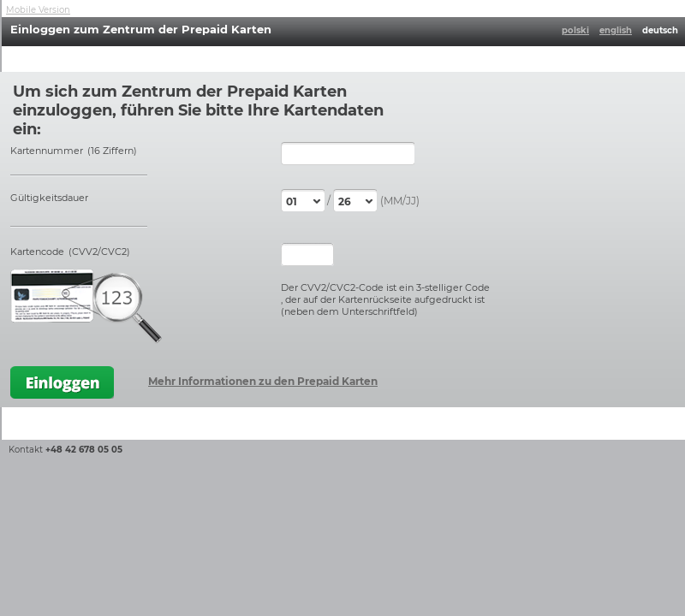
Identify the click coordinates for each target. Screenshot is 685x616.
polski (575, 30)
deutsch (660, 30)
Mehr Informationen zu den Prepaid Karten (263, 381)
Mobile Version (38, 10)
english (616, 30)
